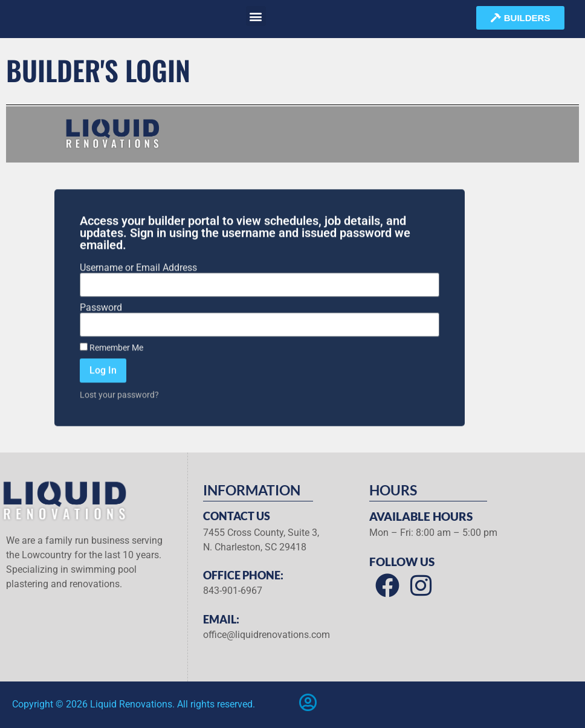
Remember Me (112, 376)
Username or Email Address (138, 296)
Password (101, 336)
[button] (256, 16)
